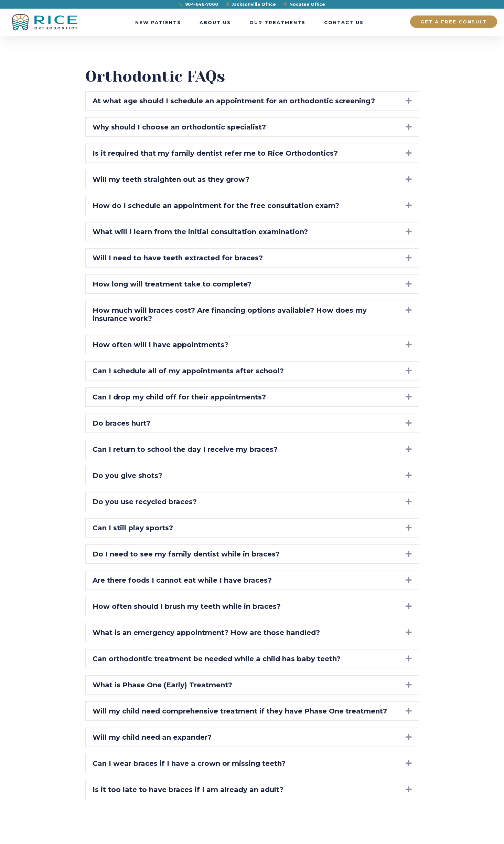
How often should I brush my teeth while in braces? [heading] (187, 606)
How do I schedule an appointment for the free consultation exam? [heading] (216, 206)
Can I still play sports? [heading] (133, 528)
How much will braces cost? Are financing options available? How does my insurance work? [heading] (230, 314)
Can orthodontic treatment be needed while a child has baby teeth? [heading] (217, 659)
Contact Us (344, 22)
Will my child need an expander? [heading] (152, 737)
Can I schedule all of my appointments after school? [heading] (188, 371)
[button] (409, 101)
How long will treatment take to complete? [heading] (172, 284)
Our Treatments (277, 22)
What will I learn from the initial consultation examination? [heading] (200, 232)
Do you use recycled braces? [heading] (145, 502)
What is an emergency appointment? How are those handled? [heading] (206, 633)
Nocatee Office (305, 4)
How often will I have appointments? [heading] (160, 345)
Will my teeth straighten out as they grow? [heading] (171, 179)
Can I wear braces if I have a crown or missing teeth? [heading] (189, 763)
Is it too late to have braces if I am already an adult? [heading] (188, 790)
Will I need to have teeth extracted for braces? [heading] (178, 258)
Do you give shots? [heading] (127, 476)
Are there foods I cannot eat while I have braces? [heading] (182, 580)
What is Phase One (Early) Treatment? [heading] (162, 685)
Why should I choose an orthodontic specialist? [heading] (179, 127)
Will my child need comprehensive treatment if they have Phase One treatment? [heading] (240, 711)
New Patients (158, 22)
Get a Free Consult (454, 22)
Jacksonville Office (251, 4)
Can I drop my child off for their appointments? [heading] (179, 397)
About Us (215, 22)
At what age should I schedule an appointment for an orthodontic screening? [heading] (234, 101)
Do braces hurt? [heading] (121, 423)
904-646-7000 (199, 4)
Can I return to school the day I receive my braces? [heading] (185, 449)
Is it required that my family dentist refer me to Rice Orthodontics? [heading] (215, 153)
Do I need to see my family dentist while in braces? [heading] (186, 554)
